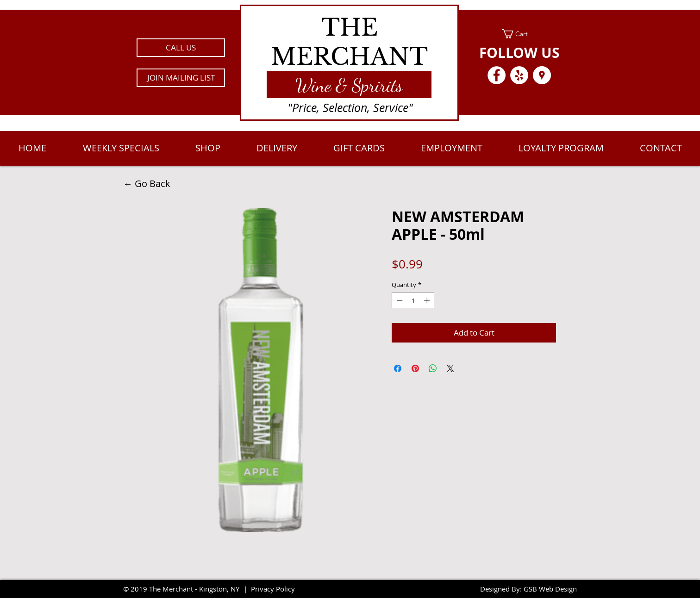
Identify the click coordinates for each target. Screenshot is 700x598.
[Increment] (428, 300)
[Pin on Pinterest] (415, 368)
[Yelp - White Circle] (519, 75)
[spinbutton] (413, 300)
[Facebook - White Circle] (497, 75)
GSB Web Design (550, 589)
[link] (519, 34)
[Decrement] (399, 300)
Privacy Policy (273, 589)
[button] (181, 78)
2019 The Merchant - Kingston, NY (185, 589)
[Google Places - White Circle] (542, 75)
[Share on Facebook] (398, 368)
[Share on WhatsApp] (433, 368)
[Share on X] (450, 368)
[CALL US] (181, 48)
